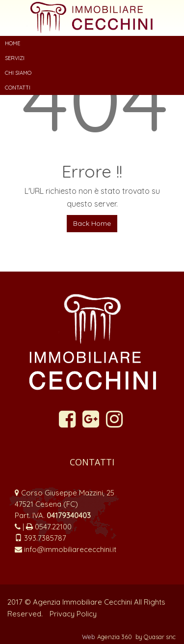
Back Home (92, 223)
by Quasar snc (156, 637)
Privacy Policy (73, 614)
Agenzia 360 (115, 637)
